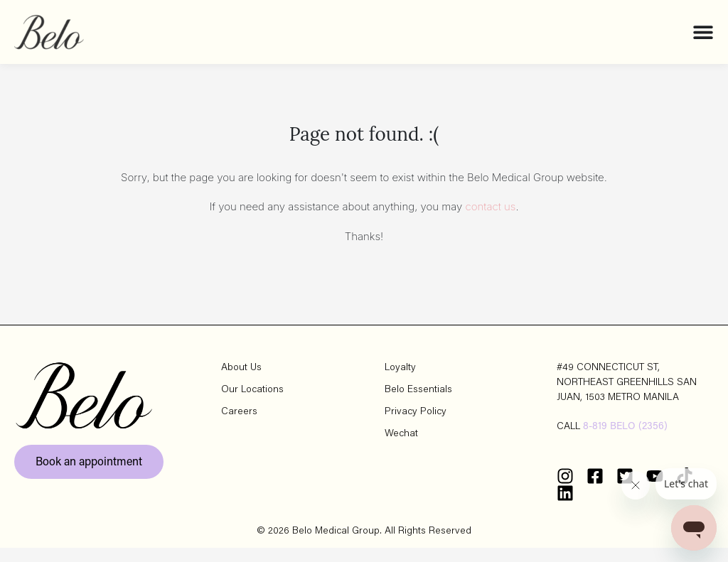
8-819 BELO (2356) (625, 441)
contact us (491, 221)
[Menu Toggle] (703, 32)
